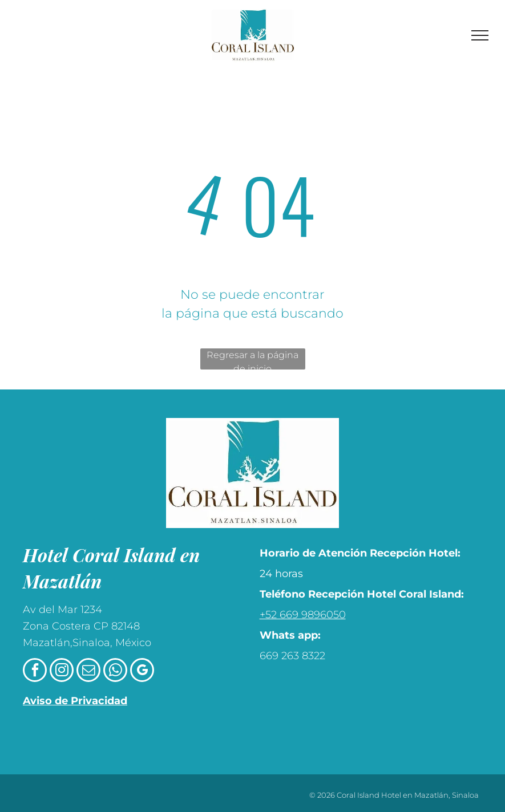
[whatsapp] (115, 671)
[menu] (480, 35)
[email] (88, 671)
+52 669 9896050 (303, 615)
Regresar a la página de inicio (252, 360)
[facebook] (35, 671)
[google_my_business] (142, 671)
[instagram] (62, 671)
